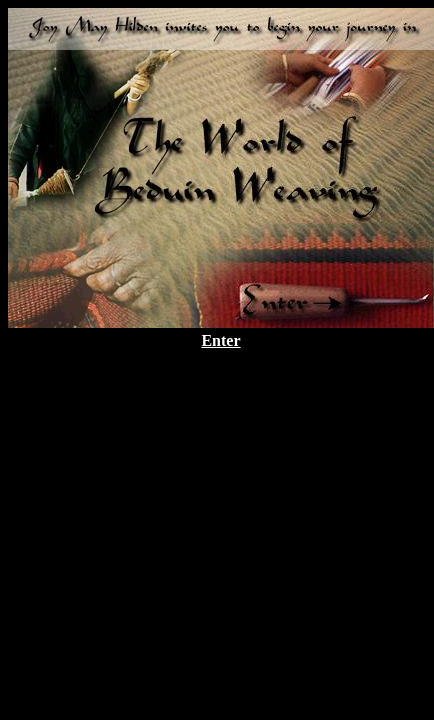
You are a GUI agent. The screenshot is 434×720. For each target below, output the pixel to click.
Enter (220, 340)
